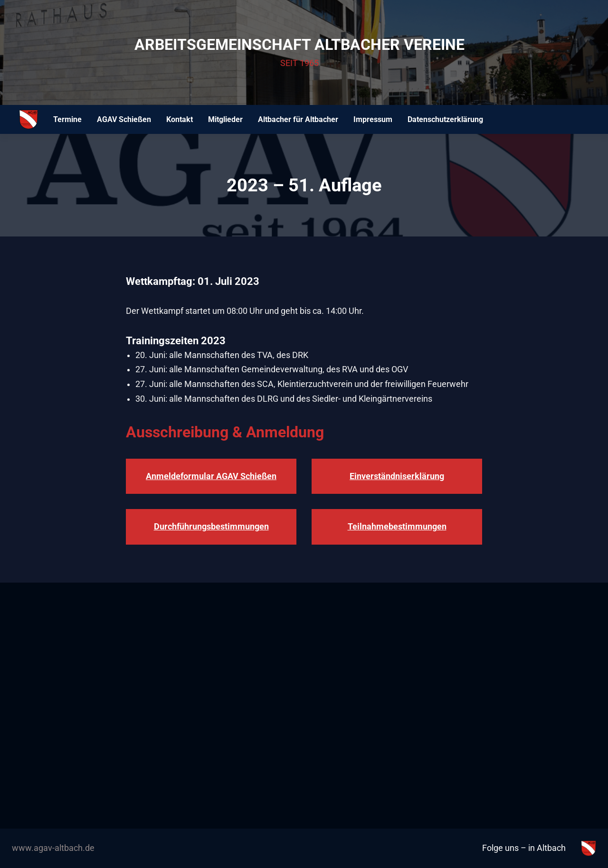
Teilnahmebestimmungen (397, 527)
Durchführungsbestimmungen (211, 527)
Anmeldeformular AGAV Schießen (211, 476)
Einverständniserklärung (397, 476)
